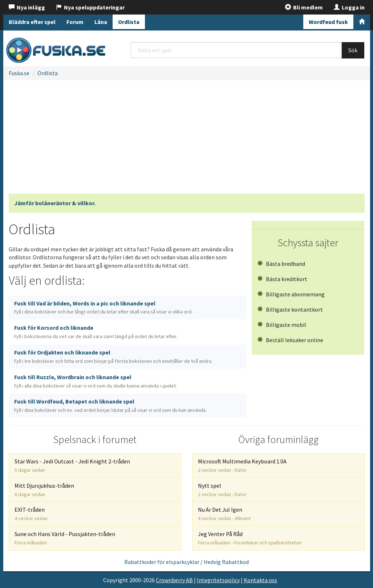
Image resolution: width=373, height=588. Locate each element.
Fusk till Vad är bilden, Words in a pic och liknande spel (103, 307)
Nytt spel (222, 490)
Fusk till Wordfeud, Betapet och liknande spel (110, 405)
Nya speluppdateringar (90, 7)
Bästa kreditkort (282, 279)
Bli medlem (304, 7)
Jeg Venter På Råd (250, 538)
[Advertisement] (187, 139)
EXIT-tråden (31, 514)
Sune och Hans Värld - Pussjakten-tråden (65, 538)
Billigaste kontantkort (290, 309)
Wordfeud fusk (328, 22)
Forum (75, 22)
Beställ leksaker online (290, 340)
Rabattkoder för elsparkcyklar (162, 562)
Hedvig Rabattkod (226, 562)
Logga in (349, 7)
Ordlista (129, 22)
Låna (101, 22)
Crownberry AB (174, 580)
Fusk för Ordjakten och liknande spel (113, 356)
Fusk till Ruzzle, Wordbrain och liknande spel (96, 381)
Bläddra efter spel (32, 22)
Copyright (116, 580)
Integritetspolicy (218, 580)
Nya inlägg (27, 7)
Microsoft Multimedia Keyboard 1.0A (242, 465)
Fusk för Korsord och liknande (96, 332)
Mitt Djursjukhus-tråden (44, 490)
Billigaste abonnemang (291, 294)
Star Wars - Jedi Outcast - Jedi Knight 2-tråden (72, 465)
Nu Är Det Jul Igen (224, 514)
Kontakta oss (260, 580)
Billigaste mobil (282, 325)
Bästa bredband (281, 264)
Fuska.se (19, 73)
